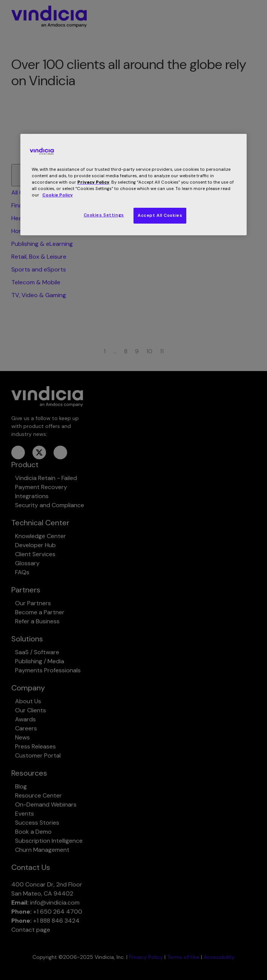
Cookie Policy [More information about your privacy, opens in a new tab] (58, 195)
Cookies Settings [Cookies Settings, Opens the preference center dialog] (104, 215)
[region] (133, 185)
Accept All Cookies (160, 215)
